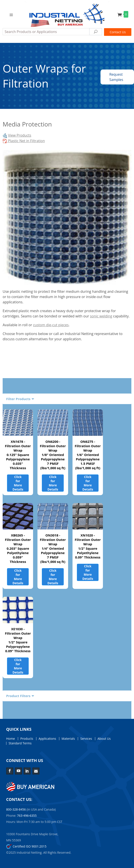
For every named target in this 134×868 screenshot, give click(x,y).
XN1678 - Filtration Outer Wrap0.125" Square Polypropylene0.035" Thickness (18, 455)
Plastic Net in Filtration (24, 141)
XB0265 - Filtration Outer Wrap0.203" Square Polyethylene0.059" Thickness (18, 548)
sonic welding (101, 316)
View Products (20, 135)
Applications (47, 739)
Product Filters (18, 696)
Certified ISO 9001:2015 (26, 846)
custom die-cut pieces (51, 325)
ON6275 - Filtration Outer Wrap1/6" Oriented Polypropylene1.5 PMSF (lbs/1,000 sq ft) (88, 455)
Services (86, 739)
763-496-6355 (27, 816)
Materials (68, 739)
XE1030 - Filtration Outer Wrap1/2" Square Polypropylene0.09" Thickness (18, 640)
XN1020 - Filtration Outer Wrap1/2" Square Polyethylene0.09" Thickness (88, 546)
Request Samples (116, 77)
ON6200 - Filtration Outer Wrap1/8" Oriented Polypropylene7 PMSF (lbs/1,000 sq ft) (53, 455)
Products (27, 739)
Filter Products (18, 399)
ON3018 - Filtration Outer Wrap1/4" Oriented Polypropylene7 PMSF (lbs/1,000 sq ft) (53, 548)
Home (11, 739)
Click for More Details (18, 483)
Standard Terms (20, 743)
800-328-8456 (16, 809)
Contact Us (118, 32)
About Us (104, 739)
